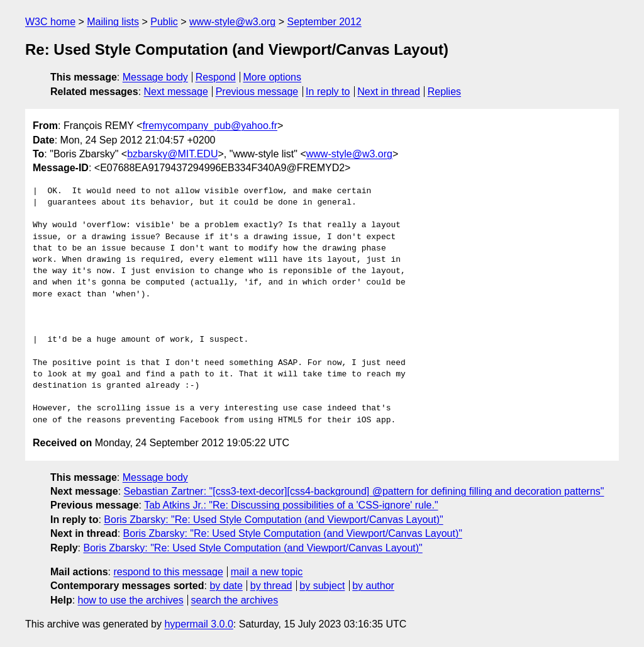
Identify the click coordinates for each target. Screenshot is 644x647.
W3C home (50, 22)
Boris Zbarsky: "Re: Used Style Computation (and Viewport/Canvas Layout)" (273, 520)
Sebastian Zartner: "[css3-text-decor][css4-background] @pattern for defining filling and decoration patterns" (364, 491)
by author (373, 586)
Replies (444, 92)
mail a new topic (267, 572)
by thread (271, 586)
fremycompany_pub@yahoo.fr (210, 126)
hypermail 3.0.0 (198, 624)
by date (226, 586)
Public (164, 22)
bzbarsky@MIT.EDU (172, 154)
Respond (216, 77)
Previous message (257, 92)
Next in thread (389, 92)
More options (273, 77)
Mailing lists (113, 22)
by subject (322, 586)
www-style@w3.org (232, 22)
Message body (155, 77)
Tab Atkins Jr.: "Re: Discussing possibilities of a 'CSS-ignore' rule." (291, 505)
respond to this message (168, 572)
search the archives (235, 600)
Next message (176, 92)
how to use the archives (131, 600)
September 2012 (324, 22)
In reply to (328, 92)
